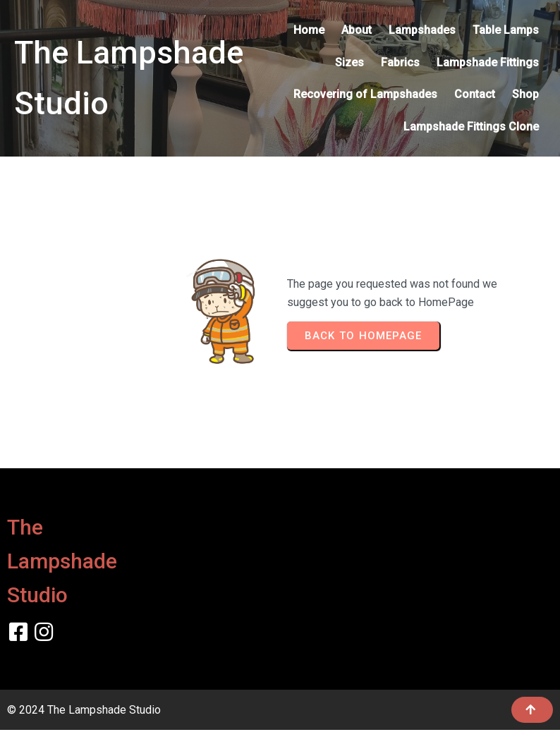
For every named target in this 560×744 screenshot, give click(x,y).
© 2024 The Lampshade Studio (84, 710)
